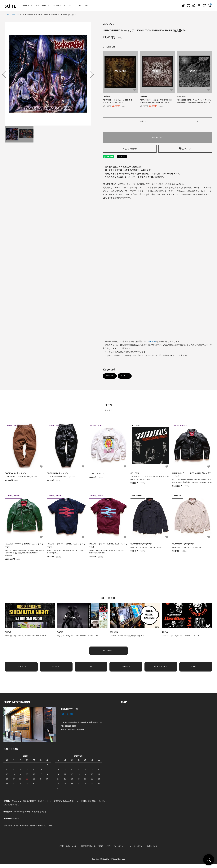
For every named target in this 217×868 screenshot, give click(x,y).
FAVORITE (84, 5)
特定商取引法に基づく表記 (92, 850)
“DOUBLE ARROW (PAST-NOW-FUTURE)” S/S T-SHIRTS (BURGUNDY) (107, 555)
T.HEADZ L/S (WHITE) (97, 474)
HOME (7, 15)
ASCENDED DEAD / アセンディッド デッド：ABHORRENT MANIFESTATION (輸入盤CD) (195, 101)
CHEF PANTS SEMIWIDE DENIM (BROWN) (21, 477)
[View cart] (210, 6)
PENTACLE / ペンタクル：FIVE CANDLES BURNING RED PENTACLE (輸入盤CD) (156, 101)
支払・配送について (68, 850)
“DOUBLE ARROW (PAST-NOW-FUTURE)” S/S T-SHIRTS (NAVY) (65, 555)
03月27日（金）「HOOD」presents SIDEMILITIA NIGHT (26, 639)
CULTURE (59, 5)
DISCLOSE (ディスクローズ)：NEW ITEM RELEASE (182, 639)
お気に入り (185, 149)
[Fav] (199, 6)
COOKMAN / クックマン (16, 473)
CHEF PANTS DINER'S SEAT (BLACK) (62, 477)
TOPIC (60, 635)
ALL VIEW (114, 654)
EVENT (8, 635)
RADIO (126, 670)
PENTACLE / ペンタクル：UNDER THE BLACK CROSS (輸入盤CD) (118, 101)
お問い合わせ (130, 149)
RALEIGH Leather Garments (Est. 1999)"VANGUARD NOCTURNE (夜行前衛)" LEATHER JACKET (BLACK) (192, 483)
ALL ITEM (125, 376)
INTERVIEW (161, 670)
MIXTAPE (152, 342)
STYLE (72, 5)
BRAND (27, 5)
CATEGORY (43, 5)
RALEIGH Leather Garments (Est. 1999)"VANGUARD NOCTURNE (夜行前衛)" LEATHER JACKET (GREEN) (25, 556)
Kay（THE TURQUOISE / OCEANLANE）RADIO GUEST (79, 639)
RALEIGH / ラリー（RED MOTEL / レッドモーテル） (192, 475)
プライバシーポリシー (116, 850)
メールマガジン (136, 850)
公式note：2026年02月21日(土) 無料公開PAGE (127, 639)
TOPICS (21, 670)
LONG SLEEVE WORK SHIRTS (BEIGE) (188, 550)
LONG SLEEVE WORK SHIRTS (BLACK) (146, 550)
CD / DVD (16, 15)
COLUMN (114, 635)
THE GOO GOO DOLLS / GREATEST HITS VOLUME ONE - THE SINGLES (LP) (150, 478)
